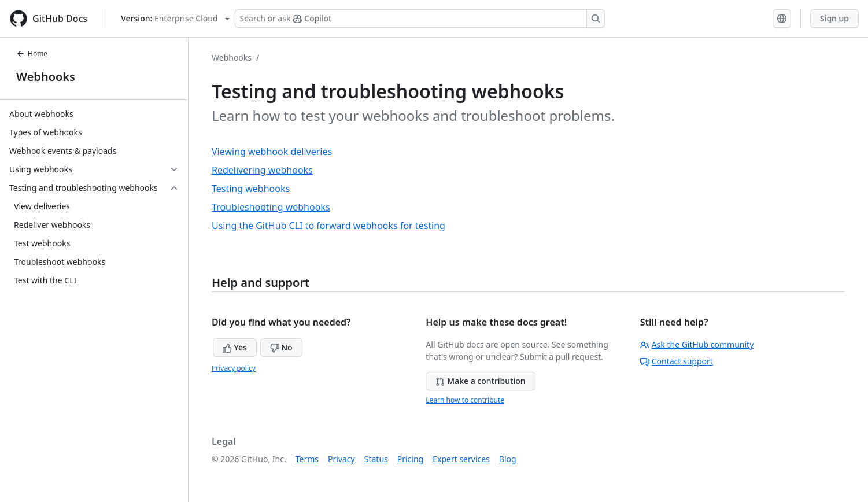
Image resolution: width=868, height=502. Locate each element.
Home (32, 53)
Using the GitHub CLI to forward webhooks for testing (328, 226)
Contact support (677, 361)
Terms (307, 459)
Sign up (834, 18)
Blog (508, 459)
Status (376, 459)
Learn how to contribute (465, 400)
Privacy (341, 459)
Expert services (461, 459)
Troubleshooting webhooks (271, 207)
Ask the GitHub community (697, 344)
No (281, 347)
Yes (235, 347)
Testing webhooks (251, 189)
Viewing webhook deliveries (272, 152)
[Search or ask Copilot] (420, 19)
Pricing (410, 459)
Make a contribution (480, 381)
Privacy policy (234, 368)
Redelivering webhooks (262, 170)
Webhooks (46, 77)
